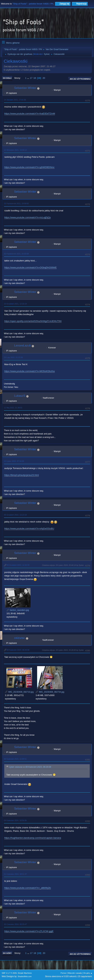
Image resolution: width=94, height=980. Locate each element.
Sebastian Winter (25, 88)
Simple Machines (25, 973)
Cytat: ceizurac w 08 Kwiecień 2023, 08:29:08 (30, 767)
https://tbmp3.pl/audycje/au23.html (22, 475)
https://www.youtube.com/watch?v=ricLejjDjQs (28, 217)
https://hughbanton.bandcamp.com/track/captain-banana (33, 838)
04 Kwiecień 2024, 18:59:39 (15, 820)
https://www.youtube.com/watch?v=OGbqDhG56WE (30, 267)
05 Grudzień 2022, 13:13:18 (15, 515)
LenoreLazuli (22, 346)
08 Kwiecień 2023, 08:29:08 (18, 650)
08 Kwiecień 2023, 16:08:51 (15, 759)
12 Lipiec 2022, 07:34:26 (14, 461)
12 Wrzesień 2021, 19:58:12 (15, 150)
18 (35, 78)
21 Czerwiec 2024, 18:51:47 (15, 874)
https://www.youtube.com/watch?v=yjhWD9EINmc (29, 167)
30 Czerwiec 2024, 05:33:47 (15, 924)
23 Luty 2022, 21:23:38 (13, 357)
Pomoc (64, 973)
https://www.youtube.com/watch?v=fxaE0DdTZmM (30, 114)
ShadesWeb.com (25, 976)
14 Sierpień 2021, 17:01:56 (15, 100)
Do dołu (7, 78)
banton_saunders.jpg (18, 610)
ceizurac (19, 638)
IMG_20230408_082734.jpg (50, 692)
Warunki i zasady (75, 973)
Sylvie (46, 54)
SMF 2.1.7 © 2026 (9, 973)
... (29, 78)
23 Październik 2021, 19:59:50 (16, 203)
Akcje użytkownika (80, 79)
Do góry (7, 953)
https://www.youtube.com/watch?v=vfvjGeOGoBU (29, 529)
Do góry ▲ (88, 973)
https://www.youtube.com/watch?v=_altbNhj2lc (28, 888)
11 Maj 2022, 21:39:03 (13, 408)
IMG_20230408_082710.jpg (19, 692)
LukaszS (20, 396)
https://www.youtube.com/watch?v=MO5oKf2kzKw (30, 371)
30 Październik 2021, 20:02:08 (16, 254)
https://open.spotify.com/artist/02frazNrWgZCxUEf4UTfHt (33, 321)
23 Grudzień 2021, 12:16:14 (15, 304)
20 (44, 78)
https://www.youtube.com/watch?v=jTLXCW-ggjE (29, 931)
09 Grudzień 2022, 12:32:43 (18, 565)
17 (31, 78)
